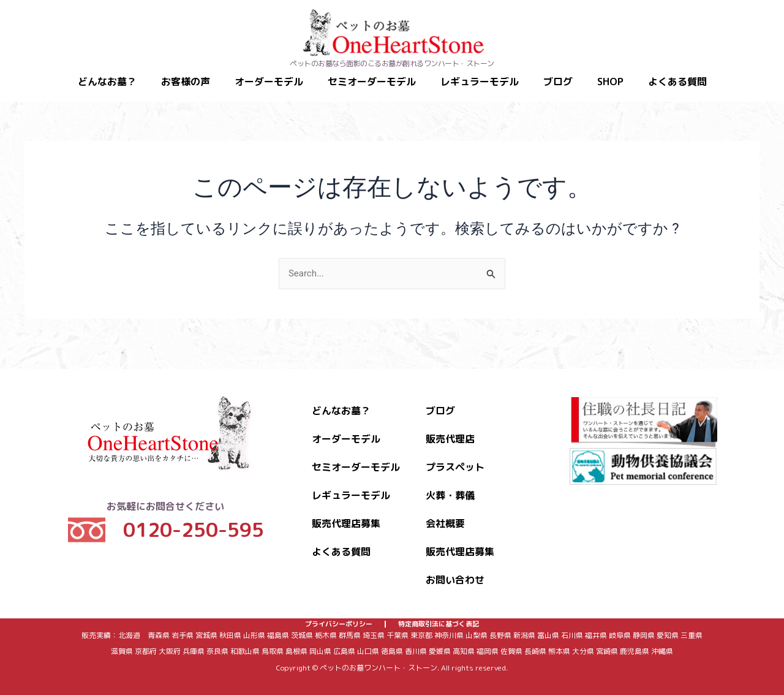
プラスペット (455, 457)
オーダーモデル (269, 82)
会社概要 (445, 514)
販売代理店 (450, 429)
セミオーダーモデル (372, 82)
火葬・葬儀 (450, 485)
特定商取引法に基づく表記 (439, 620)
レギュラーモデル (480, 82)
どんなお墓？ (107, 82)
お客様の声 (186, 82)
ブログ (558, 82)
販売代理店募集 (346, 514)
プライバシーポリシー (339, 620)
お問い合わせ (455, 570)
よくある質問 (677, 82)
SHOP (610, 82)
